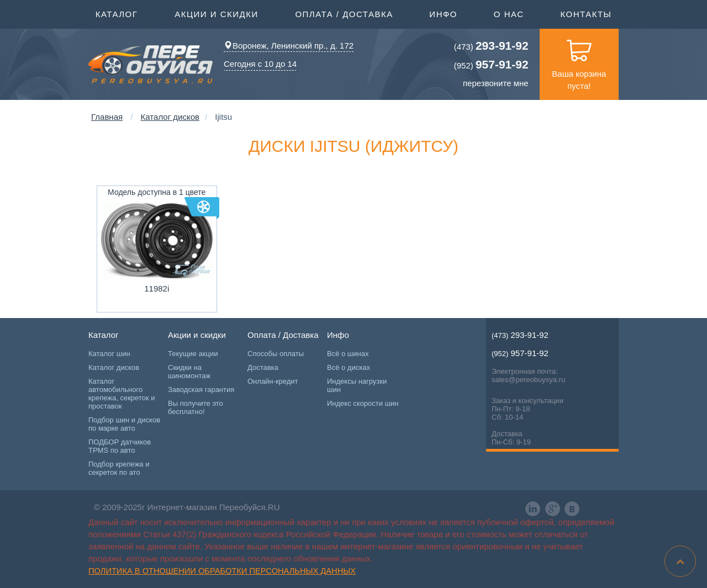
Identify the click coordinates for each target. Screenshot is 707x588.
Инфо (443, 13)
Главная (107, 117)
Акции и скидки (217, 13)
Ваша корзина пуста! (579, 60)
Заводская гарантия (201, 390)
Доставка (263, 367)
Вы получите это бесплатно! (196, 407)
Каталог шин (109, 354)
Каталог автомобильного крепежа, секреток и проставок (122, 394)
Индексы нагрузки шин (357, 385)
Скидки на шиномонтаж (189, 372)
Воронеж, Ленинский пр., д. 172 (289, 46)
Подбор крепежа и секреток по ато (119, 468)
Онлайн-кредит (273, 381)
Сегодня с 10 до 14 (260, 64)
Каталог (117, 13)
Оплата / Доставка (344, 13)
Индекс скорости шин (363, 403)
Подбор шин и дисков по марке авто (124, 424)
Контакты (586, 14)
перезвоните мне (496, 83)
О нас (509, 14)
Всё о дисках (349, 367)
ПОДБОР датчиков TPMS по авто (120, 446)
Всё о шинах (348, 354)
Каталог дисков (170, 117)
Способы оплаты (276, 354)
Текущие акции (193, 354)
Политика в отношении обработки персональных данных (222, 571)
